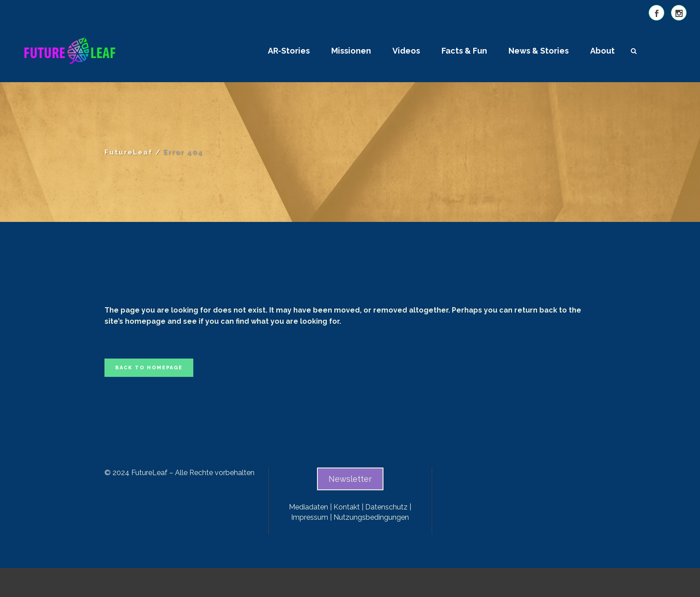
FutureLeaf (129, 152)
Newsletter (350, 479)
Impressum (310, 517)
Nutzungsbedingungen (371, 517)
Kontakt (347, 507)
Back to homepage (149, 368)
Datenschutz (386, 507)
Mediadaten (308, 507)
